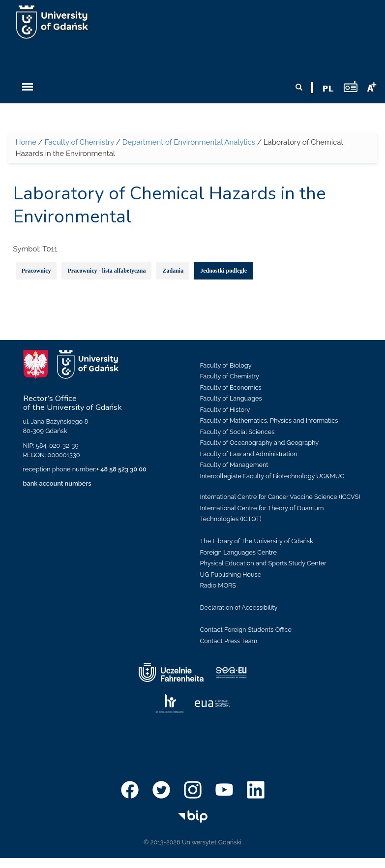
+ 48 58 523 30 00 (121, 469)
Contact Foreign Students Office (246, 630)
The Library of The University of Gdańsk (257, 541)
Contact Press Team (229, 641)
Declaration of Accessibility (239, 607)
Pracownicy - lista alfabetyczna (106, 271)
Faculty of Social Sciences (237, 432)
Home (26, 142)
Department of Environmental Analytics (189, 142)
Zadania (173, 271)
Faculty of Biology (226, 365)
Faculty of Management (234, 465)
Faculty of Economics (231, 387)
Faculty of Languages (231, 398)
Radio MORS (218, 585)
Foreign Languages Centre (238, 552)
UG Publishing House (231, 574)
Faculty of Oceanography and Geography (260, 443)
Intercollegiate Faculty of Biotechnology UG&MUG (272, 476)
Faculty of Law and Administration (249, 454)
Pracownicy (36, 271)
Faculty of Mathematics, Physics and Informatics (269, 420)
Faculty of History (225, 410)
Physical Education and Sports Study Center (263, 563)
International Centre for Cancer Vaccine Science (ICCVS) (280, 497)
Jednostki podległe (223, 271)
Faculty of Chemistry (79, 142)
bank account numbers (57, 483)
